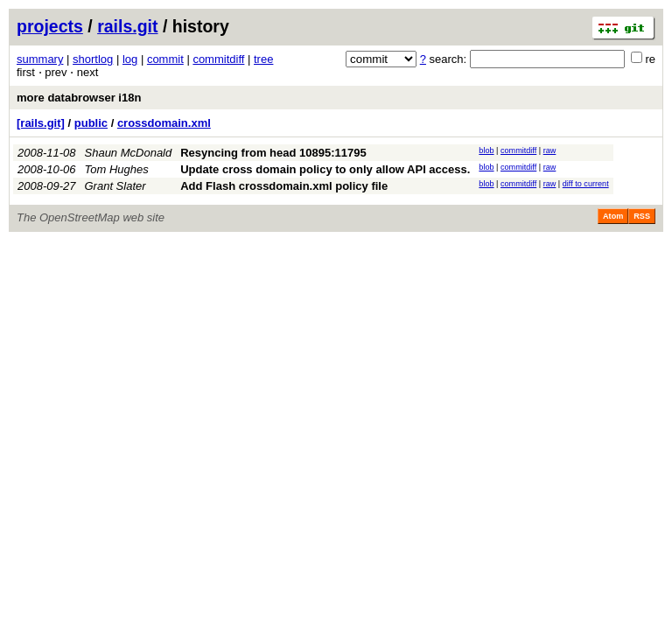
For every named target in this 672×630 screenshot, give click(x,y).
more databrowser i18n (79, 98)
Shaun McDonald (129, 153)
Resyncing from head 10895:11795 (273, 153)
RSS (642, 216)
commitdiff (218, 59)
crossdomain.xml (164, 123)
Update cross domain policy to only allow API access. (325, 169)
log (130, 59)
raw (550, 150)
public (91, 123)
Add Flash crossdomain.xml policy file (284, 186)
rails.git (127, 26)
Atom (613, 216)
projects (50, 26)
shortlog (93, 59)
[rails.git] (41, 123)
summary (40, 59)
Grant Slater (115, 186)
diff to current (586, 184)
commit (165, 59)
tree (263, 59)
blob (486, 150)
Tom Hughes (117, 169)
